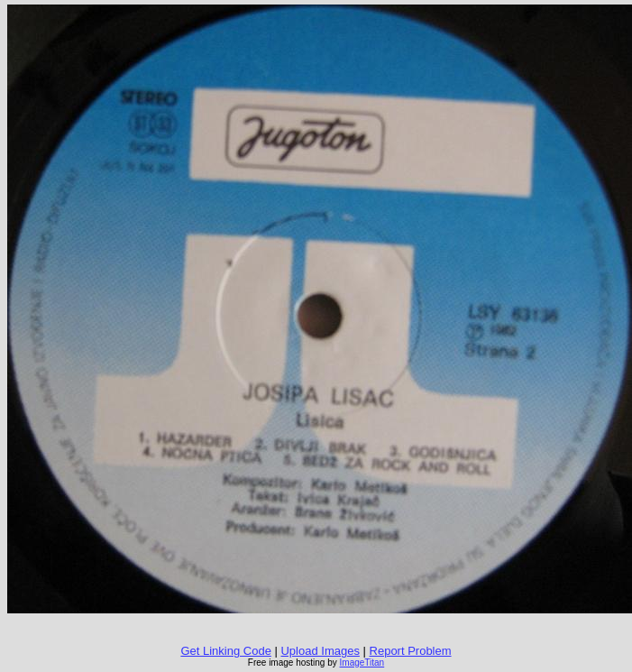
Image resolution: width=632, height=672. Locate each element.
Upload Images (320, 651)
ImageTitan (362, 663)
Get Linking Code (225, 651)
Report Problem (411, 651)
